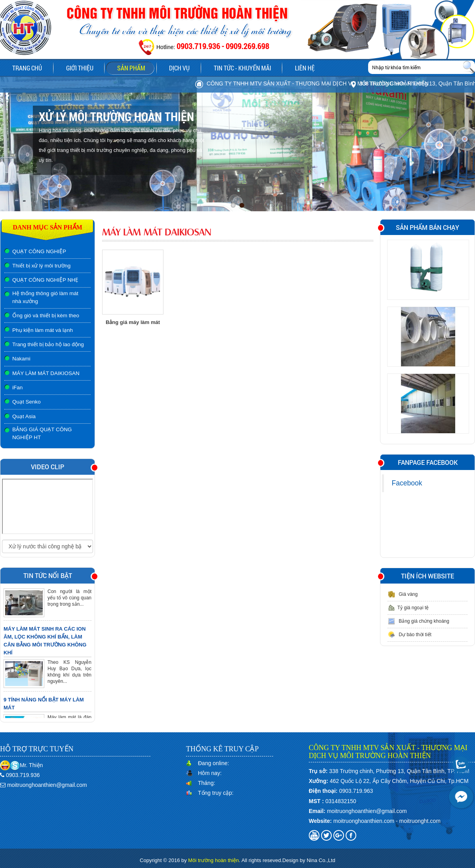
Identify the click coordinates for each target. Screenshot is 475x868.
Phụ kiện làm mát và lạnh (43, 330)
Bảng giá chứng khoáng (418, 621)
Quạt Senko (27, 402)
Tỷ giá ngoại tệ (408, 608)
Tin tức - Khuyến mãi (244, 68)
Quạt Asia (24, 416)
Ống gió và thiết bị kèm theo (46, 316)
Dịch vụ (181, 68)
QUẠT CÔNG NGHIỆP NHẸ (45, 280)
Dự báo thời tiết (409, 635)
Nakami (21, 359)
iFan (17, 388)
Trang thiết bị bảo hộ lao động (48, 344)
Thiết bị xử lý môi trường (41, 266)
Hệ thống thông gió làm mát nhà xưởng (45, 297)
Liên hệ (308, 68)
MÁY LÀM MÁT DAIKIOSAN (46, 373)
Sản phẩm (137, 69)
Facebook (407, 483)
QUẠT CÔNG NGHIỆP (39, 251)
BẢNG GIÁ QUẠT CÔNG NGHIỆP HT (42, 433)
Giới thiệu (80, 68)
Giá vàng (403, 594)
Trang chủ (27, 68)
